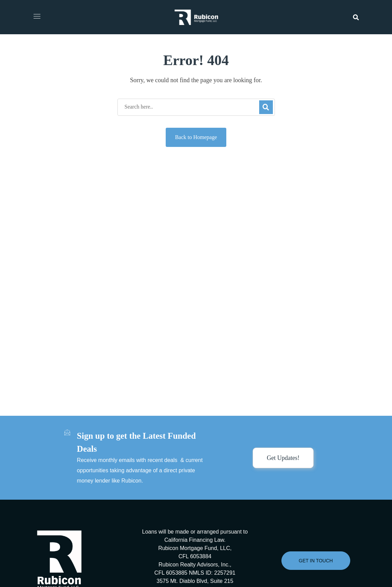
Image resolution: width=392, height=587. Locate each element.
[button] (356, 17)
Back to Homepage (196, 137)
